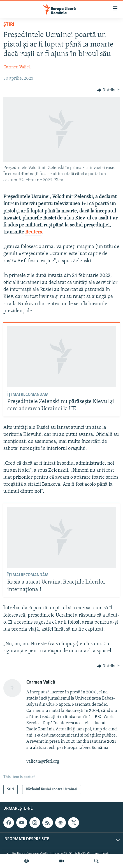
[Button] (108, 90)
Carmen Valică (17, 67)
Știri (9, 25)
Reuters (33, 232)
